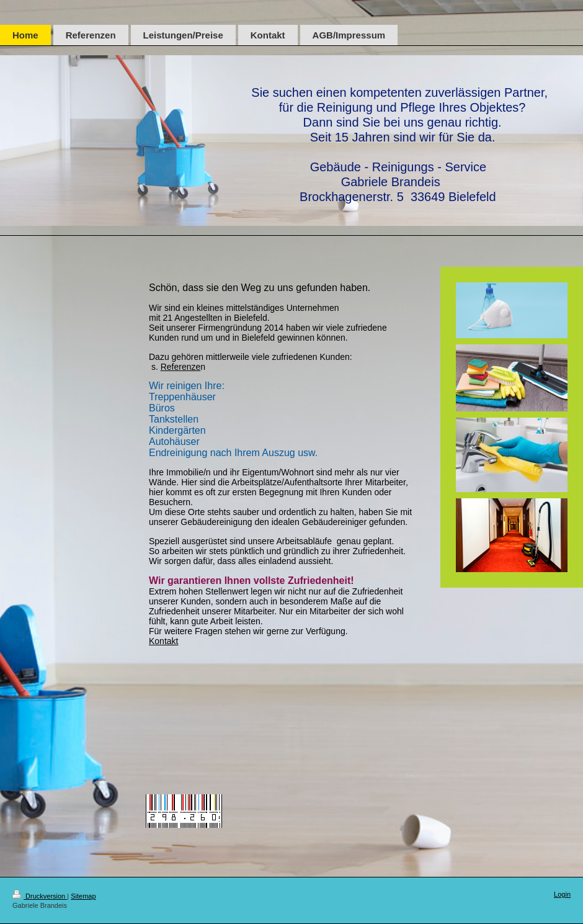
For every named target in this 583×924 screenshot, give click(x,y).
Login (562, 894)
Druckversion (40, 896)
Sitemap (83, 896)
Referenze (181, 367)
